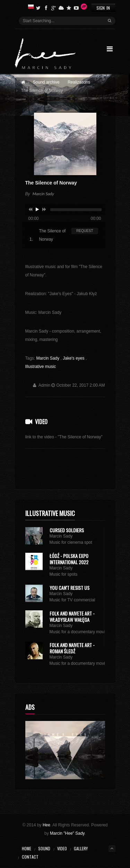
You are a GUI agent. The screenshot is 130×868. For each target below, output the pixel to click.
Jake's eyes (74, 358)
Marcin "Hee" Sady (67, 833)
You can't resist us (70, 588)
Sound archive (46, 82)
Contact (30, 857)
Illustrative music (41, 367)
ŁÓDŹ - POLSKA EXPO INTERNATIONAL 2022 (69, 559)
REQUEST (85, 231)
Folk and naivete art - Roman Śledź (72, 648)
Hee (46, 825)
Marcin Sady (49, 358)
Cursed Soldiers (67, 530)
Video (41, 422)
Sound (44, 848)
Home (27, 848)
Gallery (81, 848)
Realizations (79, 82)
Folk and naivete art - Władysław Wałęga (72, 616)
